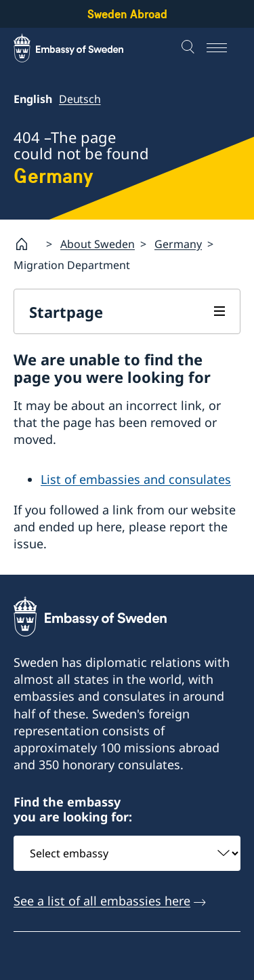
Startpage (66, 312)
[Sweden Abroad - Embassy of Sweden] (81, 48)
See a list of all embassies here (102, 900)
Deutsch (80, 99)
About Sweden (98, 244)
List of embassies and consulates (136, 479)
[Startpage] (27, 244)
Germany (178, 244)
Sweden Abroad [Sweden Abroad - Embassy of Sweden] (127, 14)
